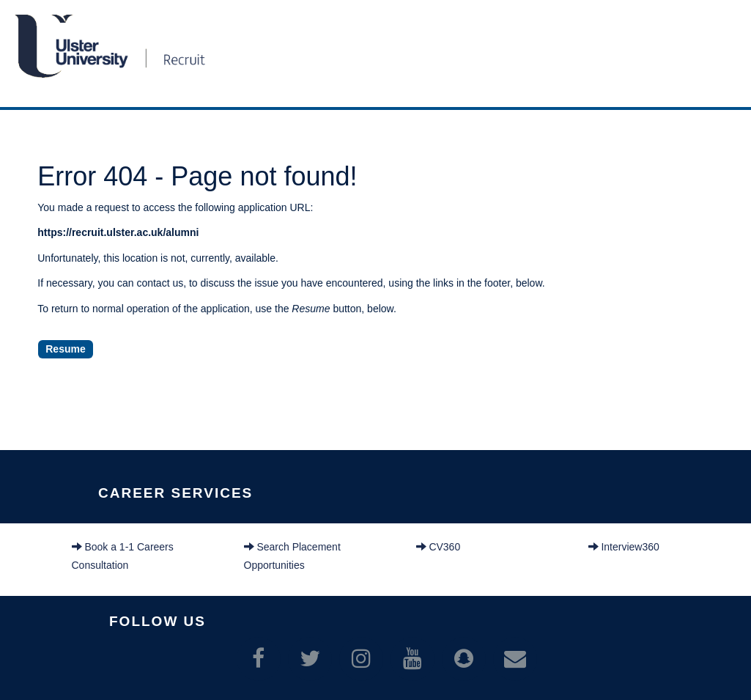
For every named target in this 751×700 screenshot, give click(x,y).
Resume (65, 349)
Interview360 (624, 547)
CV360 (439, 547)
